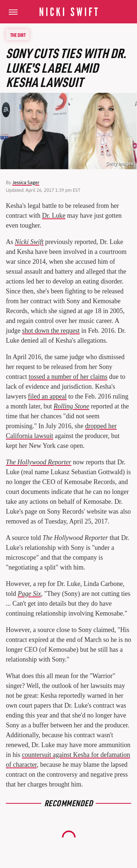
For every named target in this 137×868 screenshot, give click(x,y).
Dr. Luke (54, 216)
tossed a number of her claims (68, 377)
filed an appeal (47, 396)
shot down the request (51, 331)
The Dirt (18, 35)
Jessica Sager (26, 182)
